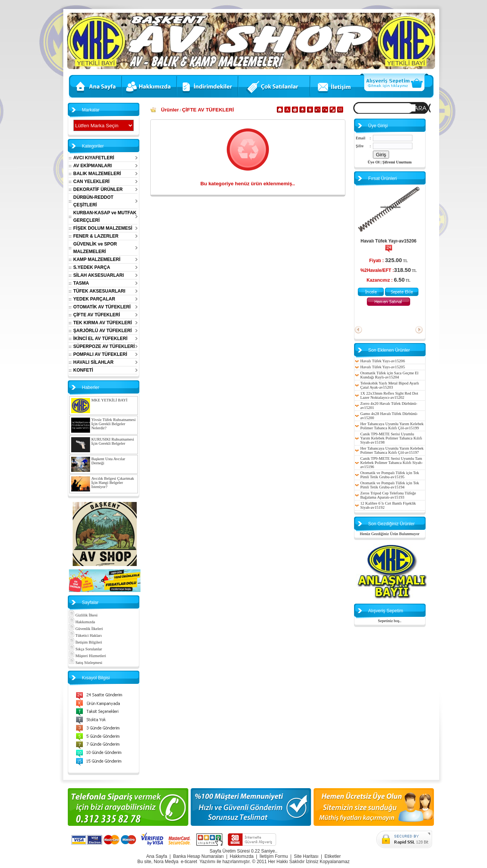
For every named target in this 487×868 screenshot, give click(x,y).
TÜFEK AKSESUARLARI (99, 291)
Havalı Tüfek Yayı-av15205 (383, 367)
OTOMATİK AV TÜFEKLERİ (102, 307)
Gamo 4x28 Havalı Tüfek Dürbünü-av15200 (389, 416)
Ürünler (170, 110)
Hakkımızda (82, 622)
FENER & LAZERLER (96, 236)
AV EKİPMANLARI (93, 166)
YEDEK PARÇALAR (94, 299)
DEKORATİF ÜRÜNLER (98, 189)
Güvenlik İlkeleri (86, 629)
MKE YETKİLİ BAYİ (110, 400)
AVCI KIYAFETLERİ (94, 158)
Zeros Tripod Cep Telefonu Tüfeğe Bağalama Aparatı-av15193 (388, 495)
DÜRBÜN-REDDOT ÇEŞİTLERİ (94, 201)
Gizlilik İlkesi (83, 615)
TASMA (81, 283)
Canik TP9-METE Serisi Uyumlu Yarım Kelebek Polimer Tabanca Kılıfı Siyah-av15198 (391, 438)
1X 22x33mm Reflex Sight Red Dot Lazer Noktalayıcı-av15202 (389, 395)
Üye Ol (374, 162)
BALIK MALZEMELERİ (97, 174)
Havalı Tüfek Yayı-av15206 (389, 241)
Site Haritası (306, 856)
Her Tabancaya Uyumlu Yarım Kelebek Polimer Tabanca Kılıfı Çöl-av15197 (392, 450)
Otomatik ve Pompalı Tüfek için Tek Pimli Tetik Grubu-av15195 (390, 475)
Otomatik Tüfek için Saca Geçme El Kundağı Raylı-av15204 (390, 375)
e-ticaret (189, 862)
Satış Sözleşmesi (85, 663)
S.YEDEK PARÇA (92, 267)
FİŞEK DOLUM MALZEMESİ (103, 228)
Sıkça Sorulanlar (85, 649)
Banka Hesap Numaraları (198, 856)
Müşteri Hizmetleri (87, 656)
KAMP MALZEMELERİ (97, 259)
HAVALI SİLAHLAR (94, 362)
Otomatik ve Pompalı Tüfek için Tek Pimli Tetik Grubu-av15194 (390, 485)
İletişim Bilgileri (85, 642)
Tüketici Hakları (85, 635)
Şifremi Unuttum (397, 162)
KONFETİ (83, 370)
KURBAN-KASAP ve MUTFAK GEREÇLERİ (105, 217)
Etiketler (332, 856)
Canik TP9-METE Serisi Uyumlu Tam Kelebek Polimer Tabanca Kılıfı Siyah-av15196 (392, 463)
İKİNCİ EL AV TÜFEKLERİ (101, 339)
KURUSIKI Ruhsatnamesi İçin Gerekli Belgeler (113, 441)
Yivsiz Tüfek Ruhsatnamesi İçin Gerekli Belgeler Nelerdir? (114, 424)
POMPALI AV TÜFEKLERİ (100, 354)
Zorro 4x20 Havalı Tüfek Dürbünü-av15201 (389, 406)
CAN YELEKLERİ (92, 182)
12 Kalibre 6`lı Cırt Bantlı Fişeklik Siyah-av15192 (388, 505)
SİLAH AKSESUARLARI (99, 275)
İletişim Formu (274, 856)
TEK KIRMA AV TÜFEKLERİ (103, 323)
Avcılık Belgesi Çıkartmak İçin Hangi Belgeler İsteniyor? (113, 483)
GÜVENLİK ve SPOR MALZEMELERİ (95, 248)
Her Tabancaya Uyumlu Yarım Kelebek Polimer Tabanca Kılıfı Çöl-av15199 (392, 426)
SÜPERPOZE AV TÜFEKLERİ (104, 346)
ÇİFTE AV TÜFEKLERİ (97, 315)
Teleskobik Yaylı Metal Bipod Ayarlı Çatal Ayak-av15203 (390, 385)
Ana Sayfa (156, 856)
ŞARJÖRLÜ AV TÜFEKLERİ (103, 331)
